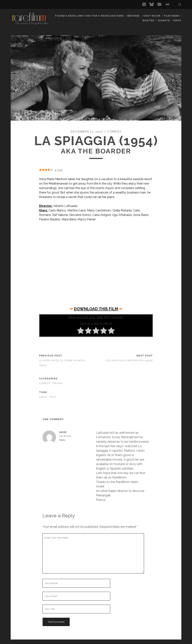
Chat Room (152, 16)
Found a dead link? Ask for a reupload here (89, 16)
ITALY (53, 397)
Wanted (148, 20)
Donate (164, 20)
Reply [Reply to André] (62, 440)
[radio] (81, 331)
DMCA (177, 20)
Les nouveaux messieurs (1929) (129, 360)
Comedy (114, 132)
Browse (133, 16)
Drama (58, 383)
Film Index (172, 16)
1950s (43, 397)
